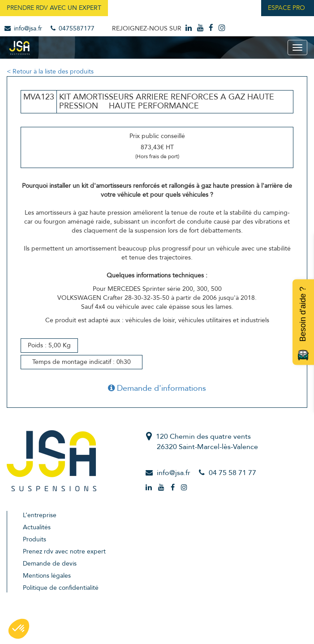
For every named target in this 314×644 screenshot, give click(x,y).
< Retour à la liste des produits (50, 71)
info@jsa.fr (23, 28)
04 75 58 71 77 (232, 473)
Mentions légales (47, 576)
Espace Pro (286, 8)
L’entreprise (40, 515)
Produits (34, 539)
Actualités (37, 527)
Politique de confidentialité (61, 588)
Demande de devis (50, 564)
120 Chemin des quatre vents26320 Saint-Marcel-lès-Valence (207, 442)
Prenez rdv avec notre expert (64, 551)
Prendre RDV (54, 8)
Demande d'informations (157, 388)
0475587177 (73, 28)
